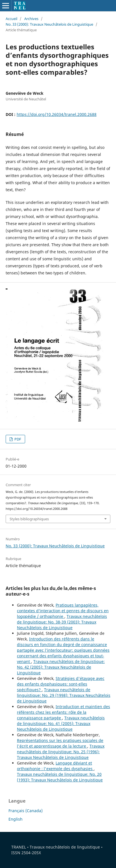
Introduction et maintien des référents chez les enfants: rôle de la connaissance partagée (64, 712)
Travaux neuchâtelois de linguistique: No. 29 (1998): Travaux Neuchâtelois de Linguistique (64, 695)
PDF (17, 439)
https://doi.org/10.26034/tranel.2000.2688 (57, 114)
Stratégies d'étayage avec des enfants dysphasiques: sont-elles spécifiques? (61, 684)
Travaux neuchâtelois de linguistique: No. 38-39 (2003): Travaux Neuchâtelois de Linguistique (62, 622)
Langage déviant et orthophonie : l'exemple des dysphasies (55, 766)
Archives (31, 19)
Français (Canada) (26, 811)
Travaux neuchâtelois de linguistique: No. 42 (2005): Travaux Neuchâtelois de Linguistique (61, 667)
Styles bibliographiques (29, 519)
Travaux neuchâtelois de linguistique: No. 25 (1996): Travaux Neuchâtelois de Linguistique (61, 752)
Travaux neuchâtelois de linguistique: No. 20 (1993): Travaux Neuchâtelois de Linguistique (60, 777)
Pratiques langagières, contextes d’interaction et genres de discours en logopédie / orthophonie (63, 611)
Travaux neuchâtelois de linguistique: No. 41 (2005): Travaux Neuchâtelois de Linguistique (61, 723)
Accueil (11, 19)
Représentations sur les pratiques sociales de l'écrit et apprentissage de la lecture (60, 743)
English (16, 819)
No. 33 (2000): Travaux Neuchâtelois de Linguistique (49, 24)
